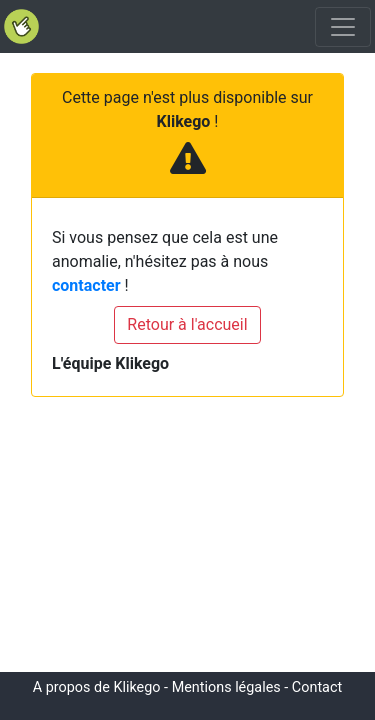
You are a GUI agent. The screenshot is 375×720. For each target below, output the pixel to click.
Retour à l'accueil (187, 324)
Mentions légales (226, 687)
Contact (317, 687)
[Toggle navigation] (343, 27)
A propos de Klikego (97, 687)
